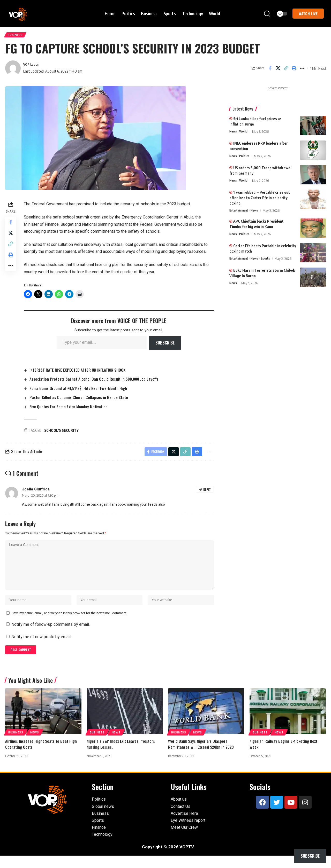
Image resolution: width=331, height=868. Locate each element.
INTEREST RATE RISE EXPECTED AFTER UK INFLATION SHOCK (80, 372)
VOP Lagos (32, 66)
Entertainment (240, 213)
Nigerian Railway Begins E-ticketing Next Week (285, 756)
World (245, 134)
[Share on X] (278, 70)
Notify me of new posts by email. (41, 647)
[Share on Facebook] (270, 70)
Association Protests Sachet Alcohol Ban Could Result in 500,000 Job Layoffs (98, 381)
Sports (269, 261)
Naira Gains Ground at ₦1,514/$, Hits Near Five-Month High (82, 390)
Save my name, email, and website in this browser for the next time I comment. (69, 624)
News (234, 134)
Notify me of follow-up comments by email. (51, 635)
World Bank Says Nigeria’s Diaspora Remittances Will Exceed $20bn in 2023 (202, 756)
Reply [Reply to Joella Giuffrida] (207, 493)
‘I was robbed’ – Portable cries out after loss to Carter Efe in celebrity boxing (260, 200)
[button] (267, 14)
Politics (246, 158)
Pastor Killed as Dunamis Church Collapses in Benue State (81, 400)
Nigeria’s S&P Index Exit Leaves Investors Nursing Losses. (122, 756)
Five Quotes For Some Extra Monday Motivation (71, 409)
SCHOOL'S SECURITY (63, 433)
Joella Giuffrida (36, 493)
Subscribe (166, 345)
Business (17, 36)
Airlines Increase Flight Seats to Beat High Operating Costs (42, 756)
